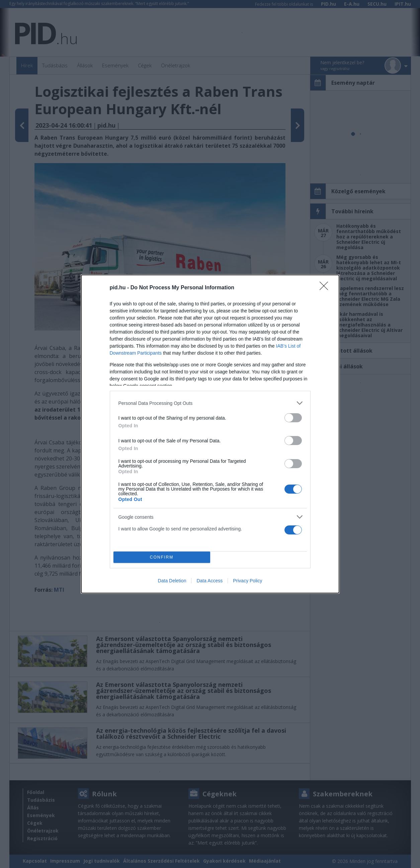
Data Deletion (172, 581)
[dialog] (210, 434)
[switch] (293, 418)
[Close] (326, 288)
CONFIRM (162, 557)
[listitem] (210, 403)
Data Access (209, 581)
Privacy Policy (247, 581)
